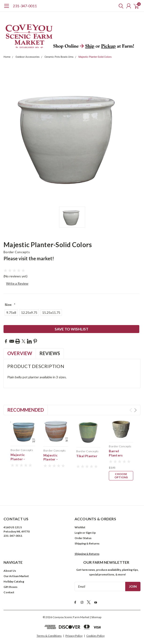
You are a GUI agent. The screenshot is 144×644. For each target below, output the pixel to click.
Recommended (26, 410)
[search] (120, 6)
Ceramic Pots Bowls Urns (59, 57)
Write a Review (17, 283)
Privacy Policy (74, 627)
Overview (20, 353)
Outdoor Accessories (28, 57)
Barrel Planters (116, 453)
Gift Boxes (10, 578)
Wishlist (80, 519)
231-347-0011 (25, 6)
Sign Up (91, 524)
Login (78, 524)
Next (135, 410)
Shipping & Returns (87, 535)
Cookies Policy (95, 627)
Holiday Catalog (14, 573)
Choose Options (121, 476)
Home (7, 57)
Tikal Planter (87, 456)
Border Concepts (17, 252)
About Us (10, 562)
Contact (9, 584)
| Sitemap (96, 608)
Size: (10, 305)
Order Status (83, 529)
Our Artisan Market (16, 567)
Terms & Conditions (49, 627)
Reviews (50, 353)
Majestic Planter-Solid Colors (95, 57)
